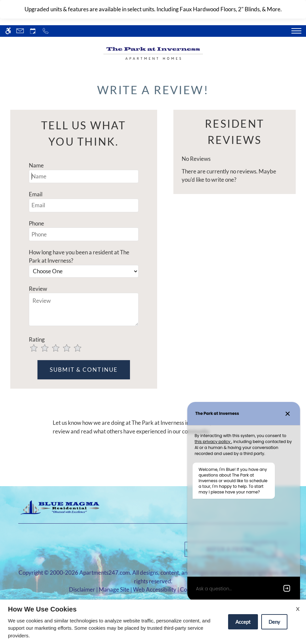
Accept (243, 622)
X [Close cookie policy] (298, 609)
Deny (274, 622)
